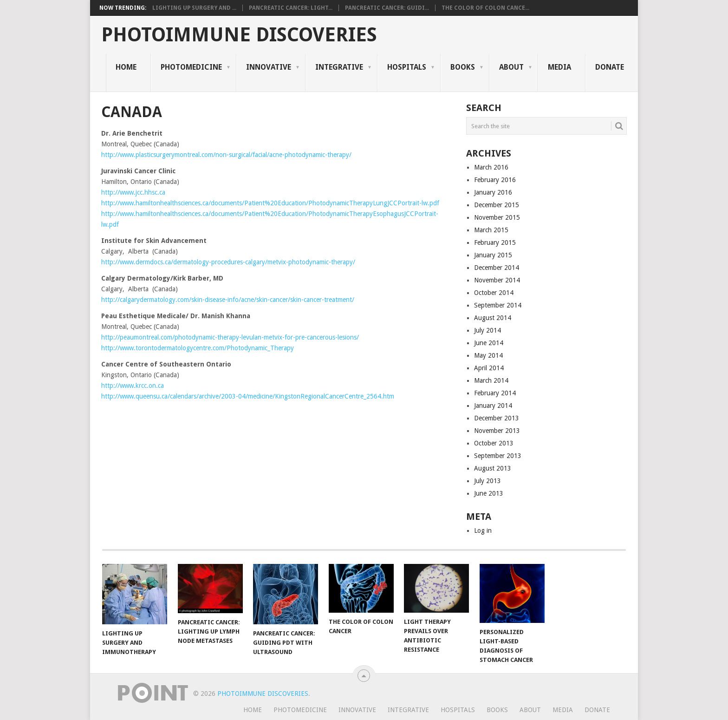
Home (126, 67)
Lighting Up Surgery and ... (194, 8)
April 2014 (489, 368)
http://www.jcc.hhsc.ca (133, 192)
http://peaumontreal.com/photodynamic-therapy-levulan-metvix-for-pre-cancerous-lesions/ (230, 337)
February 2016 (495, 180)
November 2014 (497, 280)
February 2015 (495, 242)
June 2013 (489, 493)
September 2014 (498, 305)
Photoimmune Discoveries (239, 35)
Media (559, 67)
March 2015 (491, 230)
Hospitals (407, 67)
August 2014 (493, 318)
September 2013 (498, 456)
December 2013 (497, 418)
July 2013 (487, 481)
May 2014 (488, 355)
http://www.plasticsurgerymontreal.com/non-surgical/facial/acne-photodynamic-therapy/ (226, 155)
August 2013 (493, 468)
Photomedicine (191, 67)
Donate (610, 67)
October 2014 (494, 293)
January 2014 (493, 406)
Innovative (269, 67)
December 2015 (497, 205)
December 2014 (497, 268)
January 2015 (493, 255)
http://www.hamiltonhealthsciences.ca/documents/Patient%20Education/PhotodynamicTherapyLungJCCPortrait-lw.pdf (270, 203)
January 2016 (493, 192)
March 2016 (491, 167)
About (511, 67)
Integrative (339, 67)
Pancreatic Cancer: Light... (291, 8)
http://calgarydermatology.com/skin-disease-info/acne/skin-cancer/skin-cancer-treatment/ (228, 300)
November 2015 (497, 217)
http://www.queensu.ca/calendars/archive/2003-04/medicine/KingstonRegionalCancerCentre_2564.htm (248, 396)
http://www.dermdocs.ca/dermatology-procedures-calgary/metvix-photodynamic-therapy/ (228, 262)
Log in (483, 530)
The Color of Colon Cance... (485, 8)
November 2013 (497, 431)
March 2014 (491, 380)
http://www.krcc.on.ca (133, 386)
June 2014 (489, 343)
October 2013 (494, 443)
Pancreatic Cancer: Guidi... (387, 8)
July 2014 (487, 330)
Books (463, 67)
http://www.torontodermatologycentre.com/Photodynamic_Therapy (198, 348)
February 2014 (495, 393)
